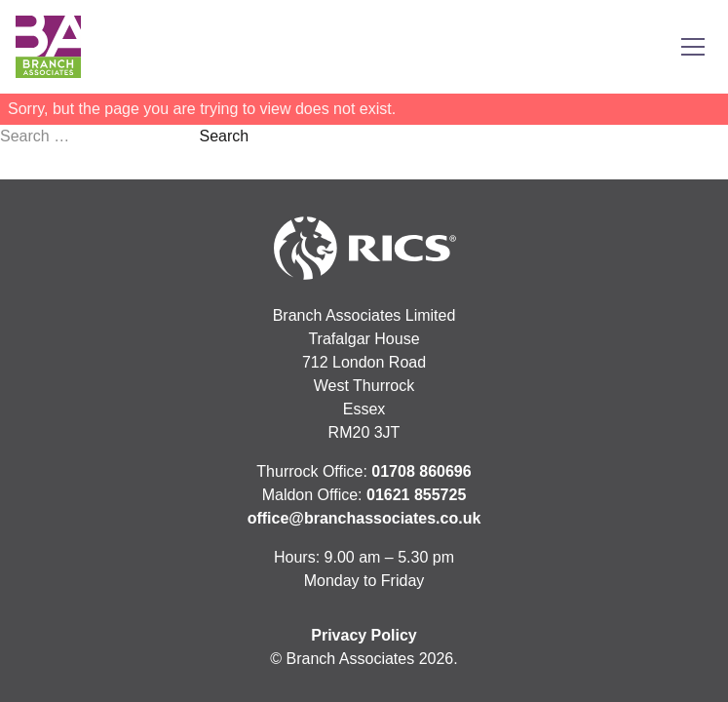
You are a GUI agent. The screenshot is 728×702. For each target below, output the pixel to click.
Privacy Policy (364, 635)
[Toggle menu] (693, 47)
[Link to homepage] (48, 47)
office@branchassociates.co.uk (364, 518)
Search (224, 136)
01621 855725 (416, 495)
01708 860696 (421, 471)
